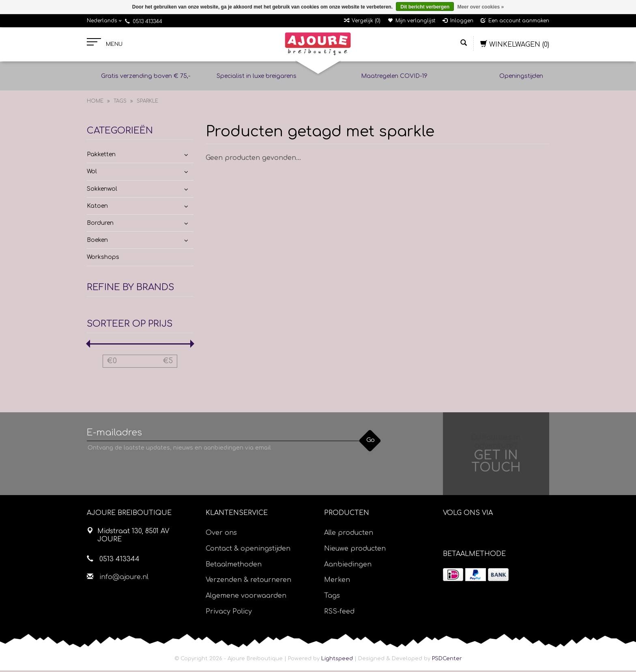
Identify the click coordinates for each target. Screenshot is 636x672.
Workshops (103, 259)
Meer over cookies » (480, 7)
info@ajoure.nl (124, 579)
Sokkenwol (102, 191)
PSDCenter (447, 660)
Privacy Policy (229, 613)
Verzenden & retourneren (248, 582)
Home (95, 103)
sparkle (147, 103)
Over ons (221, 534)
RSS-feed (339, 613)
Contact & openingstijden (248, 550)
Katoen (97, 208)
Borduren (100, 225)
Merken (337, 582)
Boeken (97, 242)
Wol (92, 173)
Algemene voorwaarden (246, 597)
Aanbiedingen (348, 566)
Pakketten (101, 156)
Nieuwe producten (355, 550)
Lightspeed (337, 660)
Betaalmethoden (234, 566)
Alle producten (349, 534)
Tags (120, 103)
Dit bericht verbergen (425, 7)
